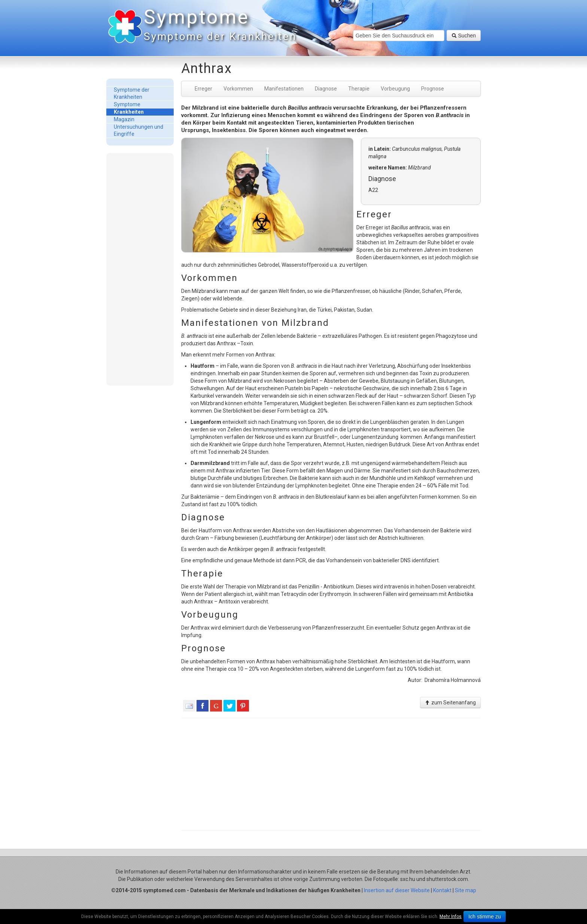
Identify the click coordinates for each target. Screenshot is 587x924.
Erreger (203, 89)
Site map (466, 890)
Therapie (359, 89)
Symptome (219, 26)
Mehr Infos (451, 917)
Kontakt (442, 890)
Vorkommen (238, 89)
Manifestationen (284, 89)
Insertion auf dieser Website (397, 890)
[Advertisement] (140, 269)
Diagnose (326, 89)
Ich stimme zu (484, 917)
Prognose (433, 89)
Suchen (464, 36)
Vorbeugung (395, 89)
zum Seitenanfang (450, 703)
